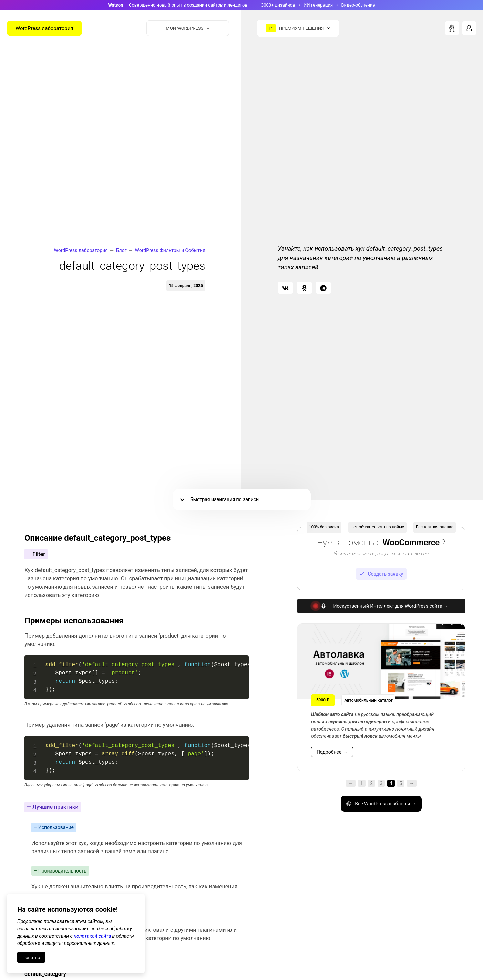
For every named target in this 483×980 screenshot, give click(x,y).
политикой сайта (92, 936)
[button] (285, 288)
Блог (121, 250)
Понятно (31, 957)
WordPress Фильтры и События (170, 250)
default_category (45, 974)
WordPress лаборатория (81, 250)
